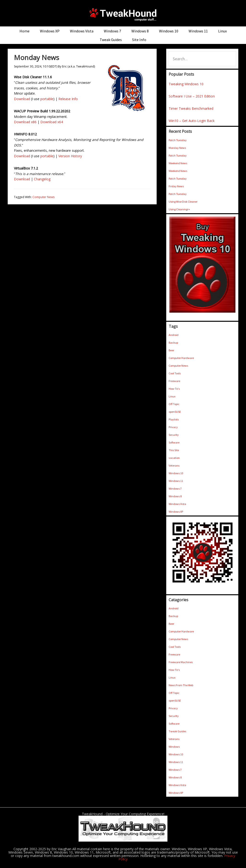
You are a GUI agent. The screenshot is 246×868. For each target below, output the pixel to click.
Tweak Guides (177, 731)
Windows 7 (175, 489)
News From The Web (181, 685)
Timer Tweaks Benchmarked (191, 108)
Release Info (68, 99)
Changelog (42, 179)
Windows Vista (177, 504)
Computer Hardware (181, 358)
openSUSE (175, 412)
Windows (174, 747)
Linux (172, 396)
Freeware (174, 381)
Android (174, 335)
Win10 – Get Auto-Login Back (192, 121)
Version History (70, 156)
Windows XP (176, 512)
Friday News (176, 186)
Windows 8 (175, 496)
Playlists (174, 419)
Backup (173, 343)
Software (174, 442)
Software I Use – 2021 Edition (192, 96)
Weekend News (178, 163)
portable (47, 99)
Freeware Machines (181, 662)
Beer (171, 350)
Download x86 (25, 122)
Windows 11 (176, 481)
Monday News (177, 148)
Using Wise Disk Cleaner (183, 202)
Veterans (174, 465)
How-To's (174, 389)
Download (22, 99)
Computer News (43, 197)
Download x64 (52, 122)
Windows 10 (176, 473)
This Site (174, 450)
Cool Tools (175, 373)
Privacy (173, 427)
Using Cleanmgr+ (179, 209)
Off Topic (174, 404)
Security (174, 435)
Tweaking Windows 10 (186, 84)
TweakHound (123, 14)
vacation (174, 458)
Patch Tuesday (178, 140)
